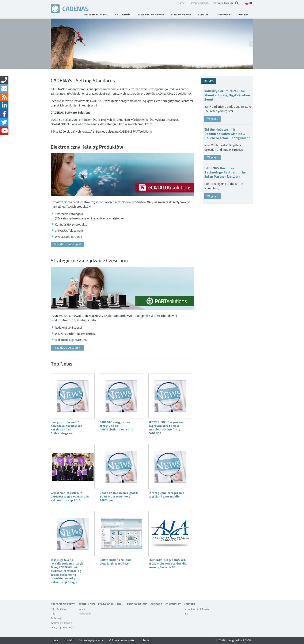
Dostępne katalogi (199, 3)
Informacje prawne (91, 640)
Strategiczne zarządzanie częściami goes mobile (166, 495)
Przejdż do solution (67, 244)
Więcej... (212, 119)
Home (181, 3)
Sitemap (146, 640)
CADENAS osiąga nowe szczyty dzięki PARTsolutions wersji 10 (117, 426)
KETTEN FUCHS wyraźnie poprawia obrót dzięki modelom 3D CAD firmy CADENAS (166, 427)
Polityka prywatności (122, 640)
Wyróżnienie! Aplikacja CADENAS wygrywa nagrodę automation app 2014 (70, 496)
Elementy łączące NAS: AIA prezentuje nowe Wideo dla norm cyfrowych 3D (167, 563)
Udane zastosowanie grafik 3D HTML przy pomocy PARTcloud (119, 496)
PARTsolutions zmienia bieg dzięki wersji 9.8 (116, 562)
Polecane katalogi (223, 3)
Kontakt (69, 640)
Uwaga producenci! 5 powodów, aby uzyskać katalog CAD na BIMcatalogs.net (66, 427)
